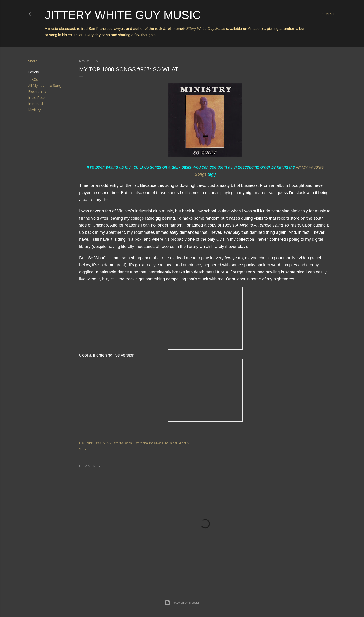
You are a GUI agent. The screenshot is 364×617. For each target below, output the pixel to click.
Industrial (36, 104)
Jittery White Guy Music (123, 15)
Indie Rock (37, 98)
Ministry (34, 110)
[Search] (329, 14)
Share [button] (33, 61)
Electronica (37, 92)
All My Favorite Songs (46, 86)
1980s (33, 80)
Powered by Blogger (182, 603)
